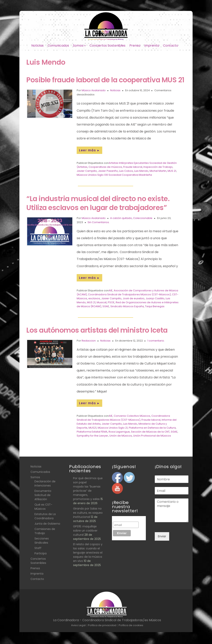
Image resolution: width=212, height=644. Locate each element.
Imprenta (152, 46)
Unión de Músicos (121, 436)
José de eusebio (134, 298)
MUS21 (93, 428)
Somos (79, 46)
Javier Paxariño (108, 171)
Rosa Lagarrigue (119, 432)
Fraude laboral (133, 167)
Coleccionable (143, 218)
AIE (111, 290)
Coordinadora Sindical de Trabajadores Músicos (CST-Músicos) (129, 294)
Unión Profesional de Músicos (152, 436)
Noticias (37, 46)
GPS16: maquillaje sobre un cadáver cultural (85, 531)
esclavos (94, 298)
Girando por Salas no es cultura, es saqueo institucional (88, 513)
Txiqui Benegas (155, 306)
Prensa (135, 46)
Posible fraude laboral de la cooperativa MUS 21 (105, 80)
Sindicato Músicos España (127, 306)
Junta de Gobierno (47, 524)
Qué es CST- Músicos (43, 507)
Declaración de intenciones (45, 483)
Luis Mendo (141, 171)
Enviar (162, 536)
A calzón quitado (121, 218)
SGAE (106, 306)
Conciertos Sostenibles (107, 46)
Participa (41, 553)
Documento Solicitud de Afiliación (43, 495)
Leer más (89, 150)
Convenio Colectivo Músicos (132, 416)
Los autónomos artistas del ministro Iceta (97, 330)
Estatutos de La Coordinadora (45, 516)
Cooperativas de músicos (105, 167)
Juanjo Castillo (155, 298)
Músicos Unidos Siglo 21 (113, 428)
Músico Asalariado (94, 90)
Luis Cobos (126, 171)
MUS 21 (172, 171)
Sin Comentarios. (99, 222)
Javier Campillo (87, 171)
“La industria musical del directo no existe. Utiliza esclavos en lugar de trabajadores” (98, 203)
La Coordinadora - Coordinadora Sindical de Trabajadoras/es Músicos (107, 620)
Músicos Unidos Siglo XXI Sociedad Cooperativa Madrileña (114, 175)
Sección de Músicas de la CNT (150, 432)
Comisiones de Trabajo (45, 531)
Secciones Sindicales (42, 541)
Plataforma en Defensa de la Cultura (152, 428)
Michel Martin (158, 171)
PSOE (111, 302)
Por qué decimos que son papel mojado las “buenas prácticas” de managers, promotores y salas (88, 489)
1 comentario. (156, 341)
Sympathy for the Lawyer (92, 436)
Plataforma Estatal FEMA (92, 432)
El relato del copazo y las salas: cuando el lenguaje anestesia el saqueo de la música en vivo (88, 553)
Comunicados (58, 46)
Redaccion (89, 341)
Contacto (171, 46)
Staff (38, 548)
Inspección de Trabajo (158, 167)
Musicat (102, 302)
